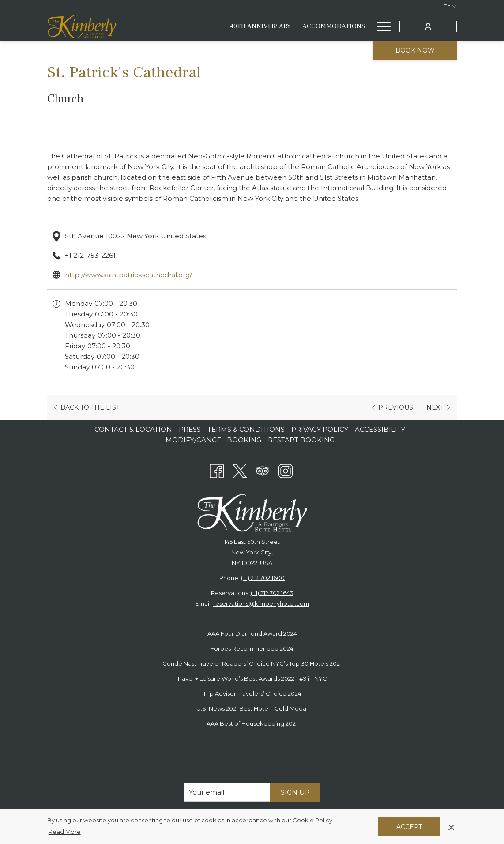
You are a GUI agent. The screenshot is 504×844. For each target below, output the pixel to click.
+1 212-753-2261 (90, 255)
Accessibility (380, 429)
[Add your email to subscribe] (227, 792)
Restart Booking (301, 440)
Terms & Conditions (246, 429)
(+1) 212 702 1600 (263, 578)
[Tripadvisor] (263, 470)
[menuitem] (226, 26)
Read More (65, 832)
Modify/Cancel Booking (213, 440)
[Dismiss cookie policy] (451, 826)
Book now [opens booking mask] (415, 50)
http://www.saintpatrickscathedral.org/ (128, 275)
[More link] (381, 26)
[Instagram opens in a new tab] (286, 470)
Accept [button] (409, 827)
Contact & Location (133, 429)
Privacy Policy (320, 429)
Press (190, 429)
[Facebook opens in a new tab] (217, 470)
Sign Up (295, 792)
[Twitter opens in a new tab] (240, 470)
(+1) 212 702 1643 (272, 593)
